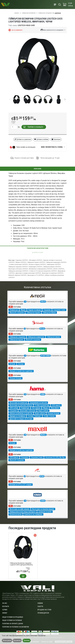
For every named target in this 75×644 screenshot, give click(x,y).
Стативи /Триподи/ (34, 416)
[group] (38, 64)
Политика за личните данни (13, 624)
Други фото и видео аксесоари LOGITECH (28, 273)
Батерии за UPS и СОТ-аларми (21, 485)
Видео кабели (43, 411)
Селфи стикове (49, 416)
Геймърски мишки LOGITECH (52, 267)
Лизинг (5, 613)
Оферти (40, 606)
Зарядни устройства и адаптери (21, 371)
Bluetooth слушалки (17, 313)
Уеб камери (36, 408)
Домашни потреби (45, 512)
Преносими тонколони (27, 411)
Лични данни (7, 640)
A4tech (43, 302)
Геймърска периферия (29, 13)
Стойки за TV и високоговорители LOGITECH (43, 271)
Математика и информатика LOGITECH (41, 269)
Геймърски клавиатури (36, 337)
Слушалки (47, 310)
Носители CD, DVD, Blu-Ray (55, 457)
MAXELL (43, 435)
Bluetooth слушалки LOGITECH (17, 275)
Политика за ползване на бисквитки (16, 627)
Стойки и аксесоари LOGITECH (18, 264)
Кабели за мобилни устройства (21, 413)
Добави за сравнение (23, 139)
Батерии (13, 364)
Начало (17, 13)
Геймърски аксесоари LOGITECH (18, 271)
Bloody (42, 329)
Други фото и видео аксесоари (21, 419)
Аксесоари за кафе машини (20, 509)
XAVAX (43, 501)
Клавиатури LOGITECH (35, 267)
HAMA (43, 394)
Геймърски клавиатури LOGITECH (56, 262)
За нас (5, 603)
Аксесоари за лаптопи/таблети (21, 405)
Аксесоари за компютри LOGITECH (53, 273)
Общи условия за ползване (12, 620)
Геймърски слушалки (45, 13)
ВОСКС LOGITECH (59, 269)
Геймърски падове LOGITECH (36, 262)
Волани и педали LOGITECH (37, 264)
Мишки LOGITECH (21, 262)
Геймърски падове (33, 313)
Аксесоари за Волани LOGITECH (18, 269)
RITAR (42, 476)
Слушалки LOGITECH (22, 260)
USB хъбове (14, 408)
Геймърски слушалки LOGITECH (18, 267)
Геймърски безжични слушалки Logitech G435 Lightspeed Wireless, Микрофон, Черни (21, 564)
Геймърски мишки (49, 313)
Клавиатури (14, 310)
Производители (43, 613)
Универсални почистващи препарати (23, 512)
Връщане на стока (44, 610)
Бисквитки (17, 640)
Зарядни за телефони (17, 416)
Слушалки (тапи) (59, 310)
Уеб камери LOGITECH (35, 260)
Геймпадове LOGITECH (54, 264)
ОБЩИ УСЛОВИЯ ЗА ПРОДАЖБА (13, 617)
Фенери (21, 364)
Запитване (56, 139)
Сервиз (5, 610)
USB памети (56, 405)
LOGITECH (58, 13)
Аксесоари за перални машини (43, 509)
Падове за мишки (34, 310)
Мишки (23, 310)
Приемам (27, 640)
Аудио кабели (40, 413)
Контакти (6, 606)
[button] (53, 30)
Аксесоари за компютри (18, 403)
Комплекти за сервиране (33, 514)
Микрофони (55, 408)
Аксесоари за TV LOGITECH (36, 275)
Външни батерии (15, 378)
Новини (40, 603)
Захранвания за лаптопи (38, 403)
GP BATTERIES (45, 356)
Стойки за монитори (42, 405)
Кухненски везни (16, 514)
